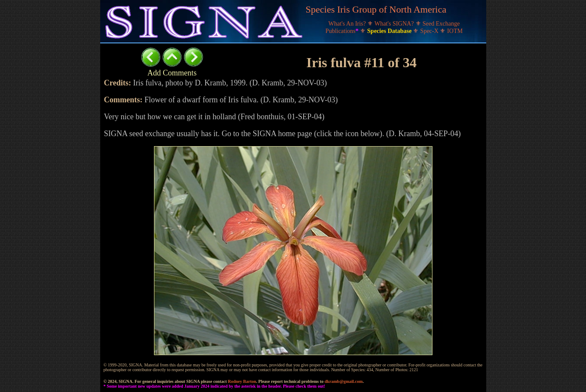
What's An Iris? (348, 24)
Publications (343, 31)
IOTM (455, 31)
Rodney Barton (242, 381)
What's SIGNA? (395, 24)
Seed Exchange (441, 24)
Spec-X (430, 31)
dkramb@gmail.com (344, 381)
